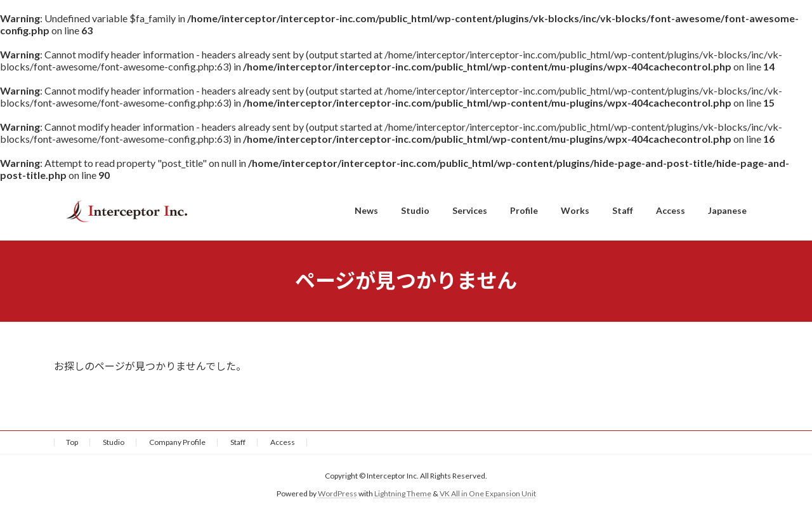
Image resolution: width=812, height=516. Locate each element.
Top (72, 442)
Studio (114, 442)
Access (283, 442)
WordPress (337, 493)
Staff (238, 442)
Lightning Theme (403, 493)
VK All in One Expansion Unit (488, 493)
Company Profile (177, 442)
